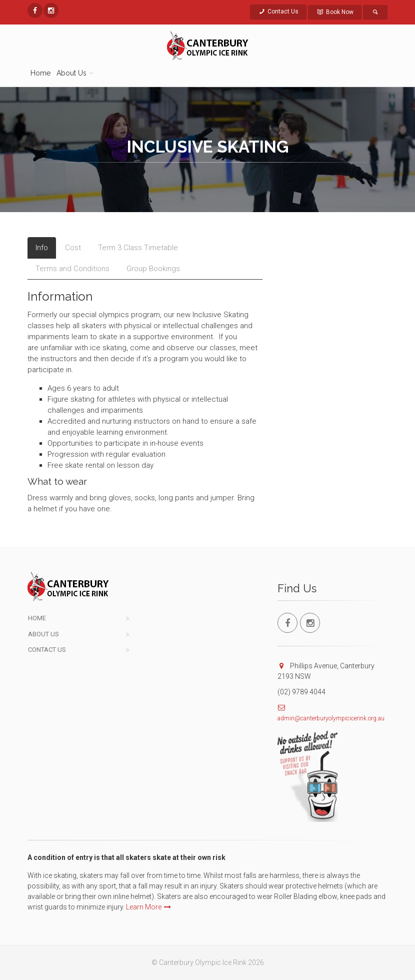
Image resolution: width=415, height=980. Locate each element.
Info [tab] (42, 248)
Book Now (335, 12)
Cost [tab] (73, 248)
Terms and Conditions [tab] (72, 269)
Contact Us (278, 12)
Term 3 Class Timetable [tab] (138, 248)
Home (40, 73)
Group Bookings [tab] (153, 269)
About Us (43, 634)
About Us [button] (71, 73)
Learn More (148, 907)
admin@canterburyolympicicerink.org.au (331, 718)
